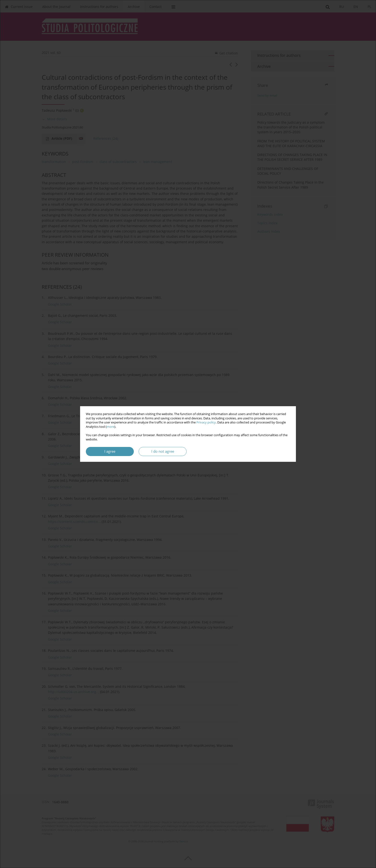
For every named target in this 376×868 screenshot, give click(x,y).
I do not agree (163, 451)
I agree (110, 451)
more (111, 427)
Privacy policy (206, 422)
